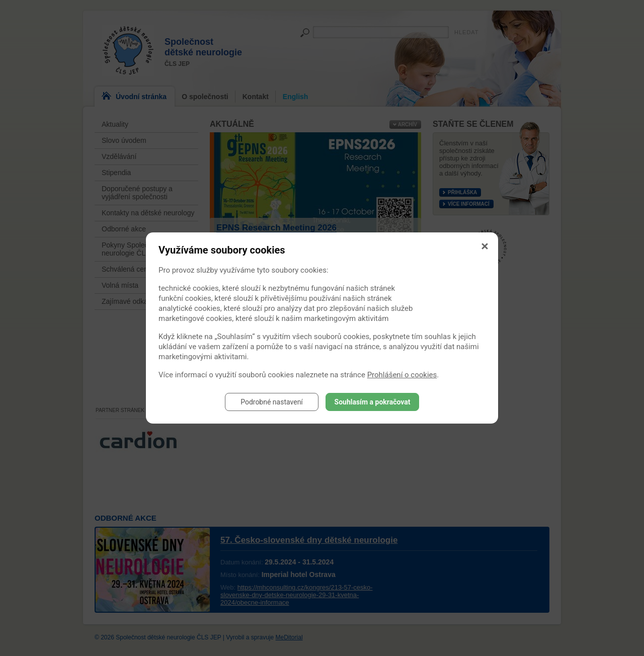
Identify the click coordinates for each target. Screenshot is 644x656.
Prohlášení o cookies (402, 375)
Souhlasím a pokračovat (373, 402)
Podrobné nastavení (272, 402)
